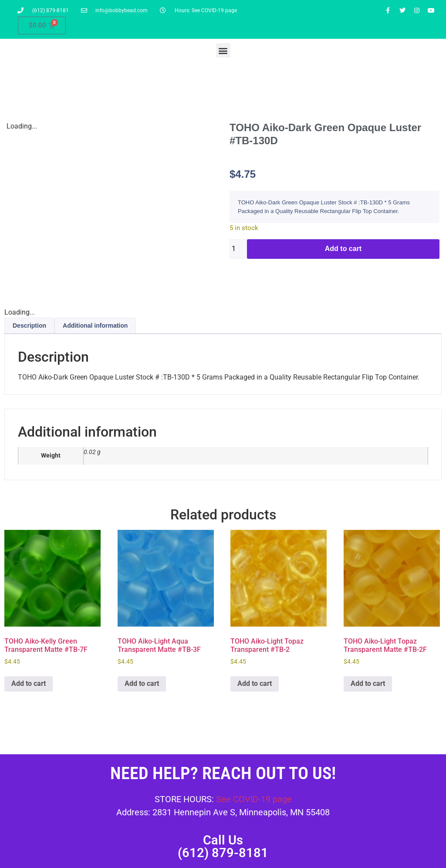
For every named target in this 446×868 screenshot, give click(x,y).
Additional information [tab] (95, 325)
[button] (223, 50)
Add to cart (343, 249)
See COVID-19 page (254, 799)
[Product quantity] (238, 249)
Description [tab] (29, 325)
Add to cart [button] (29, 683)
